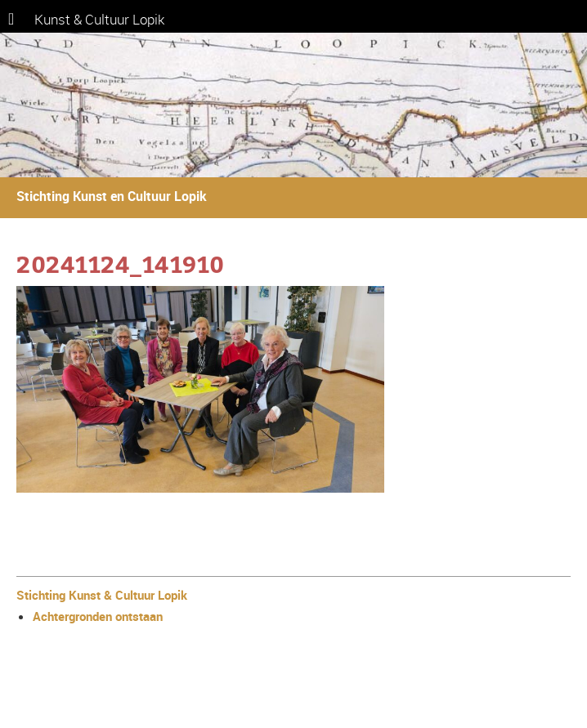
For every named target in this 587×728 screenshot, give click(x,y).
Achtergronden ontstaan (98, 616)
